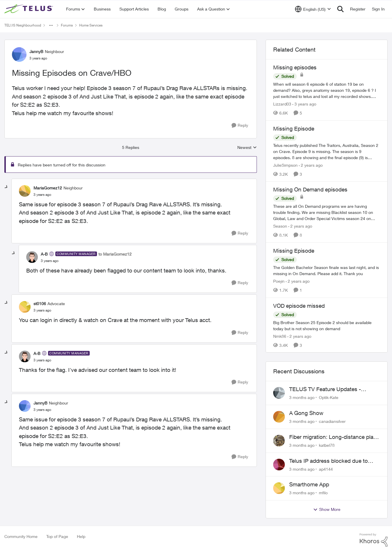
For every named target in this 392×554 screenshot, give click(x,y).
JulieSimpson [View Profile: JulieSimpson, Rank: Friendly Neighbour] (285, 165)
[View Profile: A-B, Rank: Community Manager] (32, 257)
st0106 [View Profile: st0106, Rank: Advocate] (40, 304)
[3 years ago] (304, 104)
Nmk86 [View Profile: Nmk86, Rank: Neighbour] (280, 336)
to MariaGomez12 (115, 254)
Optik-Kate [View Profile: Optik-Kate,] (329, 397)
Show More (327, 509)
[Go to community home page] (29, 9)
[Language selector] (313, 9)
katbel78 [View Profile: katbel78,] (327, 445)
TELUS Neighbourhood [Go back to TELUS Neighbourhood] (23, 25)
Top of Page (57, 536)
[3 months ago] (302, 397)
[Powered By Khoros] (374, 540)
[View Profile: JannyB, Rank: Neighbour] (19, 54)
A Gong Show (306, 413)
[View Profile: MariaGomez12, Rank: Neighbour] (25, 191)
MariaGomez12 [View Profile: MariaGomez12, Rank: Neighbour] (48, 188)
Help (81, 536)
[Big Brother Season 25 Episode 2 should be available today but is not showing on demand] (327, 325)
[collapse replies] (6, 187)
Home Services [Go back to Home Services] (91, 25)
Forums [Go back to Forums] (67, 25)
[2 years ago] (311, 165)
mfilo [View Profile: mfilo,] (323, 493)
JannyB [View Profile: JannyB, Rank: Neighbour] (36, 51)
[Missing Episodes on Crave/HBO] (42, 195)
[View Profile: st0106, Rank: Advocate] (25, 307)
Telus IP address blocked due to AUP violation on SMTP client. (329, 461)
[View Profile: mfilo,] (279, 488)
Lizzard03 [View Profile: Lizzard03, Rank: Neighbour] (282, 104)
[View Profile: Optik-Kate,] (279, 393)
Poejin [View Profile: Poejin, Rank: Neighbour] (279, 281)
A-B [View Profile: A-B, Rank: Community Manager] (44, 254)
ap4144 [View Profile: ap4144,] (326, 469)
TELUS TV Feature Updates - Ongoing (325, 389)
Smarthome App (309, 484)
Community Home (21, 536)
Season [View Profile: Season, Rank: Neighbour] (280, 226)
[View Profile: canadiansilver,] (279, 417)
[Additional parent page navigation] (51, 25)
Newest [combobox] (247, 148)
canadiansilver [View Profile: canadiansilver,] (332, 421)
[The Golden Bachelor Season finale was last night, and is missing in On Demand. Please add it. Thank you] (327, 270)
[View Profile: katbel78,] (279, 441)
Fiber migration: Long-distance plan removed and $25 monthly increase (333, 437)
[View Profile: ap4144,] (279, 465)
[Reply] (240, 125)
